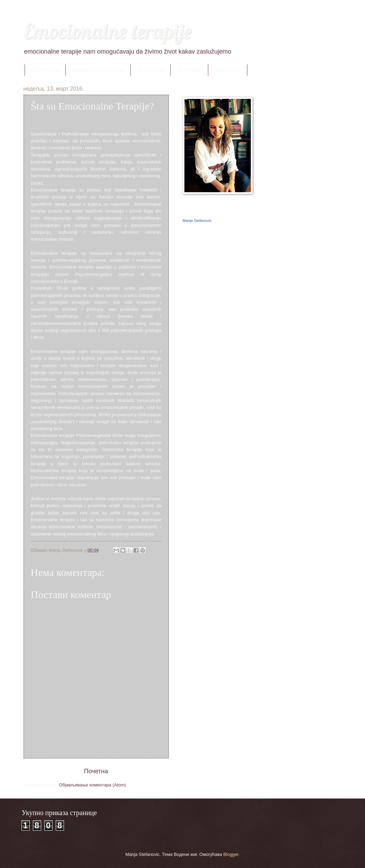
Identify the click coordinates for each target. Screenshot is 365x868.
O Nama (150, 70)
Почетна (45, 70)
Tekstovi (228, 70)
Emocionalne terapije (107, 31)
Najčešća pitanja (98, 70)
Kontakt (189, 70)
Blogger (231, 854)
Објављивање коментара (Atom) (92, 785)
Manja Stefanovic (197, 221)
